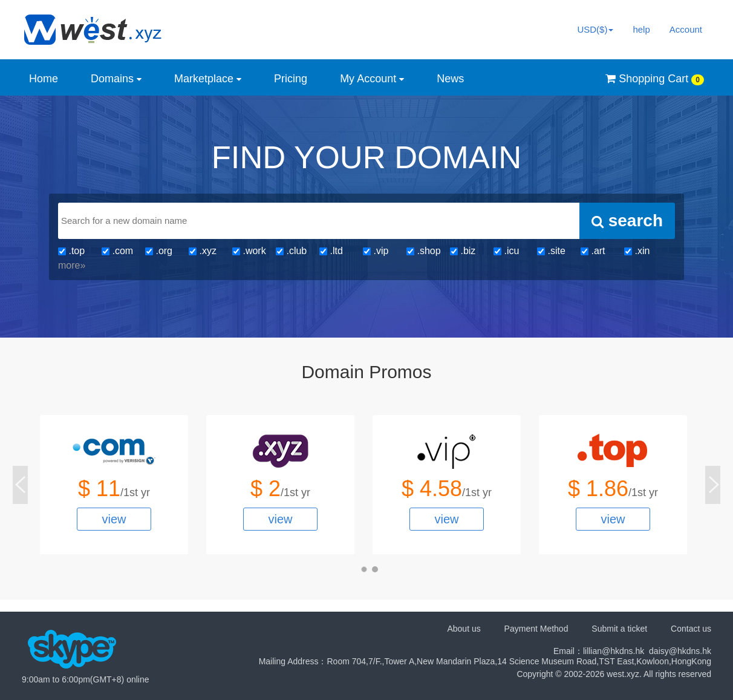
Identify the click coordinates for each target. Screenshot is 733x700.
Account (686, 29)
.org (159, 251)
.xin (637, 251)
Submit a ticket (619, 629)
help (641, 29)
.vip (376, 251)
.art (593, 251)
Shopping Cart (655, 79)
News (450, 79)
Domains (116, 79)
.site (551, 251)
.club (291, 251)
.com (117, 251)
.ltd (331, 251)
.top (71, 251)
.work (249, 251)
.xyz (203, 251)
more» (72, 265)
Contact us (691, 629)
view (114, 519)
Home (44, 79)
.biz (463, 251)
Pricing (291, 79)
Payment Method (536, 629)
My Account (372, 79)
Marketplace (208, 79)
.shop (424, 251)
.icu (506, 251)
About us (464, 629)
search (627, 221)
